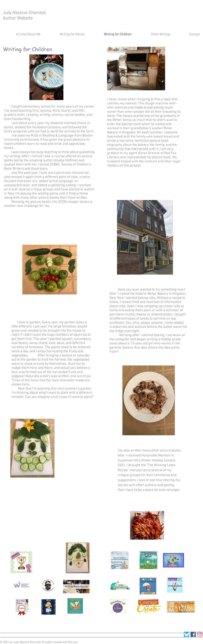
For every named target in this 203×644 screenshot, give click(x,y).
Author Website (18, 18)
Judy (8, 13)
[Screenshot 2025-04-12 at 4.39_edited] (187, 634)
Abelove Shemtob (30, 13)
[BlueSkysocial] (200, 634)
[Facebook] (193, 634)
